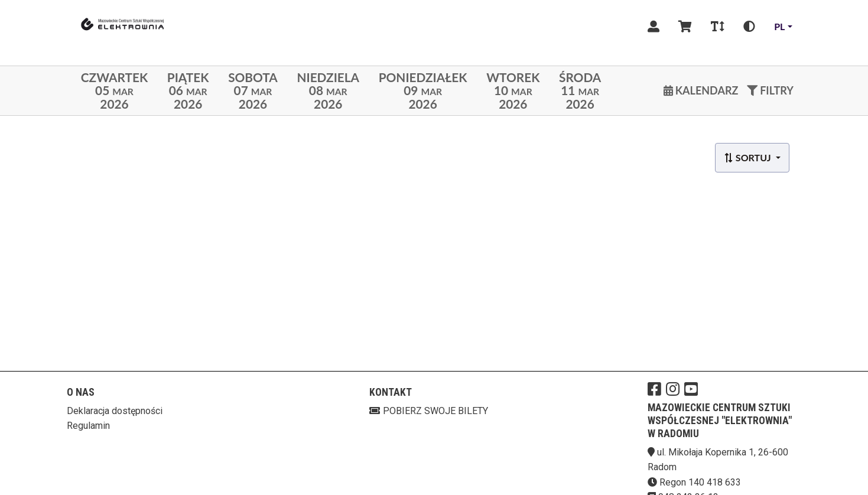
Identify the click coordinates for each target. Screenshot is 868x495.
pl (779, 26)
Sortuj (748, 157)
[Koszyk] (685, 27)
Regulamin (88, 426)
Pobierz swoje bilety (429, 411)
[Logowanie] (654, 27)
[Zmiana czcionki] (718, 27)
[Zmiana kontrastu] (749, 27)
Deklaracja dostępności (115, 411)
